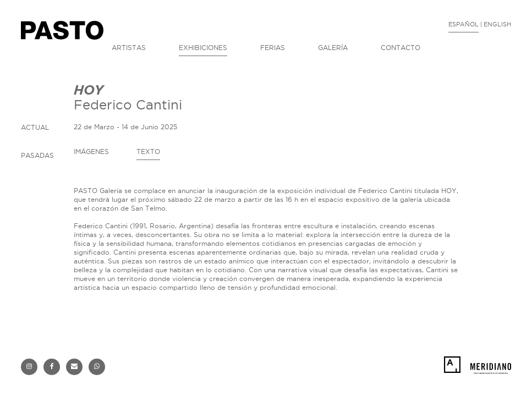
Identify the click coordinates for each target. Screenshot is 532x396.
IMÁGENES (91, 152)
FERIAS (273, 48)
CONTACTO (401, 48)
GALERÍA (333, 48)
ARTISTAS (129, 48)
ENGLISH (497, 24)
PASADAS (37, 155)
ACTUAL (35, 127)
